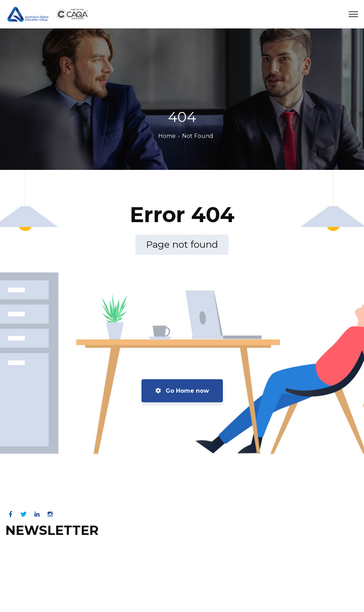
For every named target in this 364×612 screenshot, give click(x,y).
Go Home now (182, 391)
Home (167, 136)
